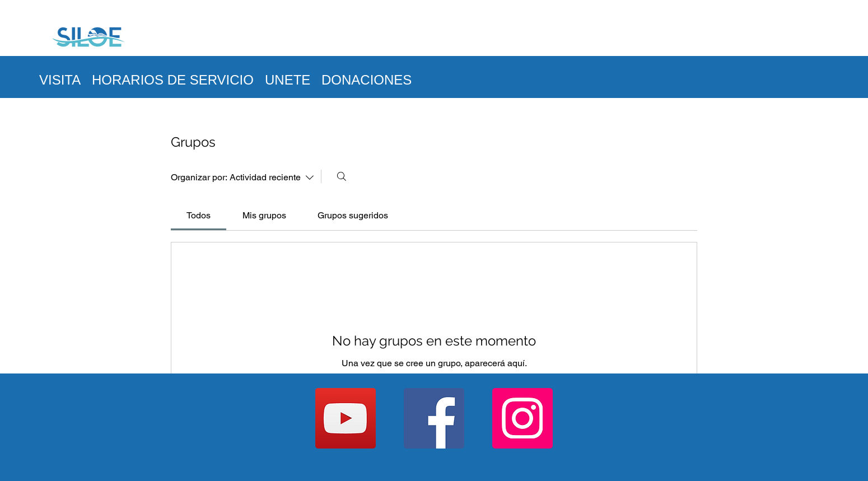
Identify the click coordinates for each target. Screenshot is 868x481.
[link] (199, 215)
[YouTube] (346, 418)
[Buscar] (342, 176)
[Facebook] (434, 418)
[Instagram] (522, 418)
